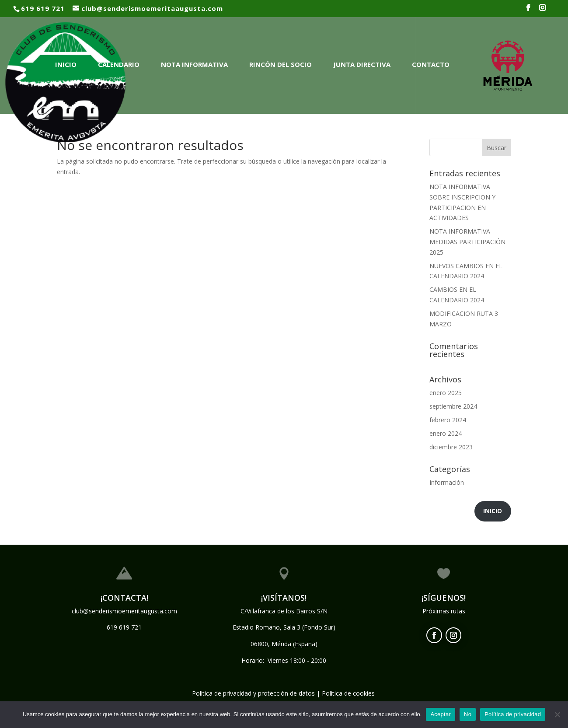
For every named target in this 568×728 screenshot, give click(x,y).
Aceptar (441, 714)
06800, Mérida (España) (284, 644)
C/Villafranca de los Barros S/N (284, 611)
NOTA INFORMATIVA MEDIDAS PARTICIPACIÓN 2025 (467, 242)
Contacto (431, 64)
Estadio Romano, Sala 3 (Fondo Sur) (284, 627)
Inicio (66, 64)
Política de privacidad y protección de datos (253, 693)
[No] (557, 714)
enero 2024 (446, 433)
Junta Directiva (362, 64)
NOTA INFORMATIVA (194, 64)
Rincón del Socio (281, 64)
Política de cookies (348, 693)
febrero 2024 (448, 420)
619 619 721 (124, 627)
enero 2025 (446, 393)
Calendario (119, 64)
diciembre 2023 (451, 447)
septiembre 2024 (453, 406)
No (468, 714)
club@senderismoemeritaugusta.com (124, 611)
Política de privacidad (513, 714)
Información (447, 482)
